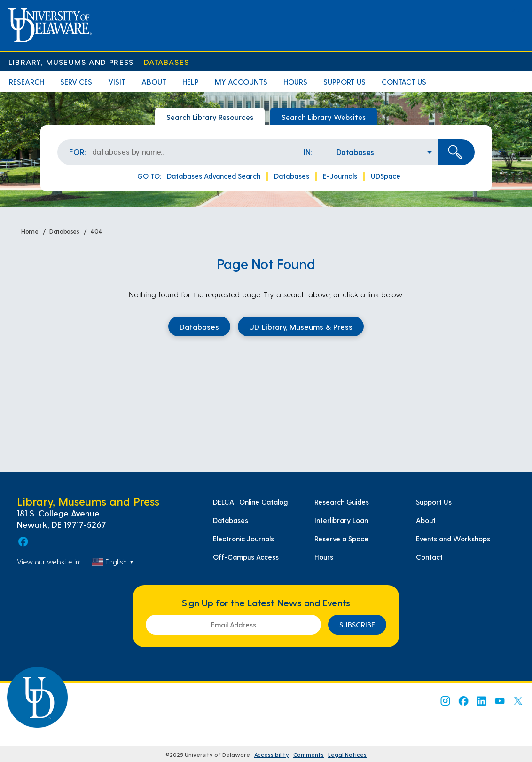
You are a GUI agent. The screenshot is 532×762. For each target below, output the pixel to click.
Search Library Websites (324, 117)
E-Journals (340, 176)
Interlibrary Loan (341, 520)
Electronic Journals (243, 539)
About (154, 82)
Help (191, 82)
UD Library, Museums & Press (301, 326)
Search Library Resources (210, 117)
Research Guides (342, 502)
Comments (309, 754)
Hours (295, 82)
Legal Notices (347, 754)
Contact (429, 557)
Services (76, 82)
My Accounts (241, 82)
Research (27, 82)
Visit (117, 82)
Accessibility (272, 754)
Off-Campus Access (246, 557)
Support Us (344, 82)
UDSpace (386, 176)
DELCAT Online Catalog (250, 502)
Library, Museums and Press (71, 62)
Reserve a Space (341, 539)
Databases (166, 62)
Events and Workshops (453, 539)
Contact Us (404, 82)
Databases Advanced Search (214, 176)
